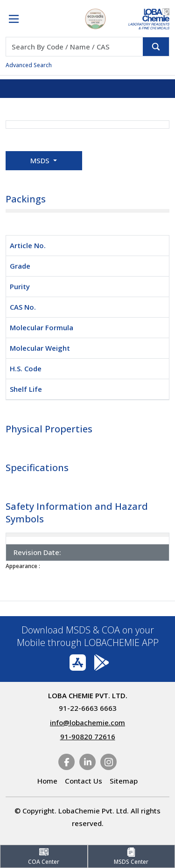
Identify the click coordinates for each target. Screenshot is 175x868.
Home (47, 781)
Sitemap (124, 781)
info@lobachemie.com (87, 722)
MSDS (41, 160)
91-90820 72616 (88, 736)
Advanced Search (29, 65)
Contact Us (84, 781)
